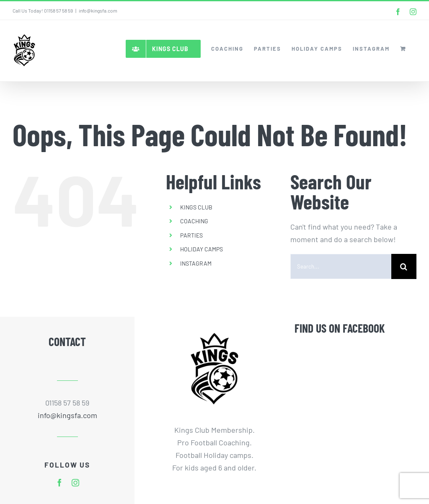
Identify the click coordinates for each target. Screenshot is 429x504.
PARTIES (191, 235)
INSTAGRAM (196, 263)
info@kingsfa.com (98, 10)
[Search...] (341, 266)
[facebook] (59, 483)
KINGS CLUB (196, 207)
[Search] (404, 266)
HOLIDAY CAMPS (202, 249)
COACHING (194, 221)
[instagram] (75, 483)
